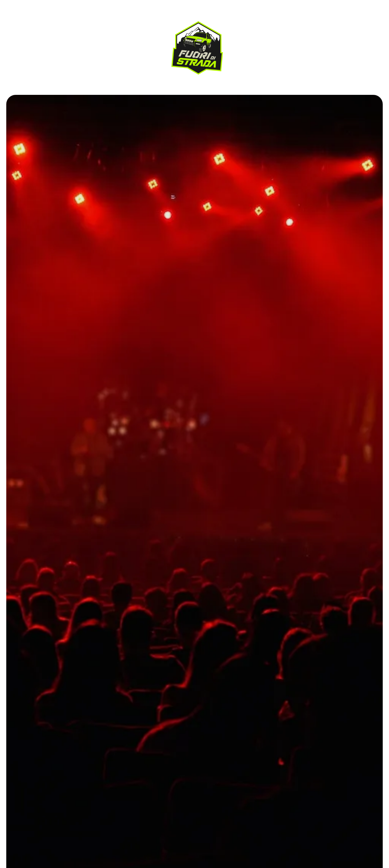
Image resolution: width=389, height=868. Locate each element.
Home (26, 31)
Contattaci (33, 56)
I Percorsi (32, 44)
